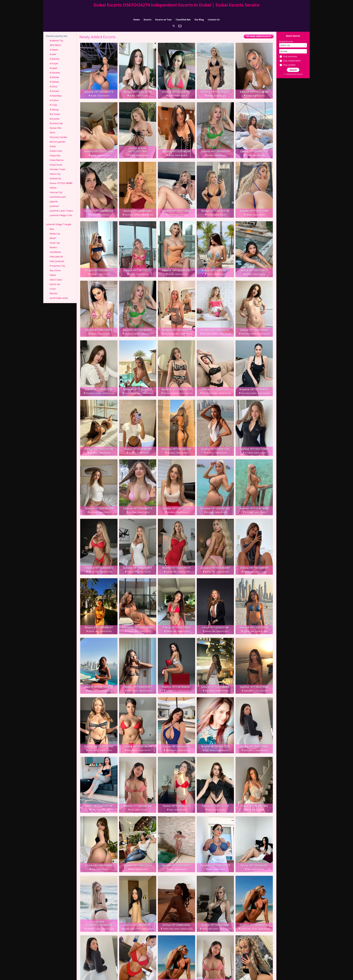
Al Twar (53, 98)
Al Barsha (54, 52)
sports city (55, 277)
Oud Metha (55, 245)
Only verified (287, 58)
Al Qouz (54, 79)
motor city (55, 236)
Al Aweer (54, 43)
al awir (53, 47)
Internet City (56, 185)
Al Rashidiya (56, 89)
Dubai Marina (57, 153)
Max (52, 222)
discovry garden (58, 135)
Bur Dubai (55, 107)
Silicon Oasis (56, 273)
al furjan (54, 57)
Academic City (56, 33)
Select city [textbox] (285, 38)
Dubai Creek (56, 144)
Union (53, 282)
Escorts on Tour (164, 11)
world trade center (59, 291)
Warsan (54, 286)
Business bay (56, 116)
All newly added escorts (259, 29)
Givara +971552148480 (61, 176)
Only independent (290, 54)
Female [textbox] (284, 44)
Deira (52, 125)
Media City (55, 227)
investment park (58, 190)
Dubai (53, 139)
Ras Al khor (55, 263)
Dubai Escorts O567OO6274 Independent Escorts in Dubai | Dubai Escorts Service (176, 5)
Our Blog (199, 11)
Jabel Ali (54, 194)
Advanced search (293, 67)
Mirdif (53, 231)
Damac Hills (55, 121)
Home (137, 11)
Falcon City (55, 167)
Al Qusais (54, 84)
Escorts (148, 11)
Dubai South (56, 158)
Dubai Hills (55, 148)
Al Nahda (54, 75)
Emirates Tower (58, 162)
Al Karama (55, 66)
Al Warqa (54, 103)
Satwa (53, 268)
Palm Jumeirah (57, 254)
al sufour (54, 93)
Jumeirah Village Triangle (59, 217)
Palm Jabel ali (56, 250)
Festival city (55, 171)
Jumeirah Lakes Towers (61, 204)
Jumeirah (54, 199)
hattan (53, 181)
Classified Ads (183, 11)
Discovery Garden (58, 130)
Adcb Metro (55, 38)
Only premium (288, 49)
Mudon (53, 240)
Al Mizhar (54, 70)
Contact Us (214, 11)
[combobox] (293, 38)
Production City (57, 259)
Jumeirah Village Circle (61, 208)
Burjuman (55, 112)
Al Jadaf (53, 61)
